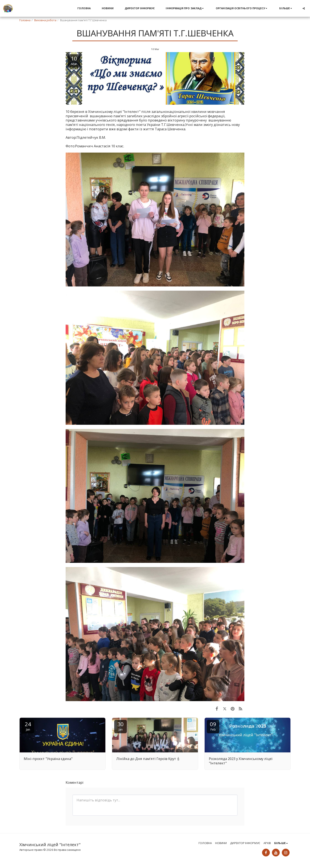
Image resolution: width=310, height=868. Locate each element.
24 (28, 726)
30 (121, 726)
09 (213, 726)
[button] (185, 8)
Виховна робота (45, 20)
